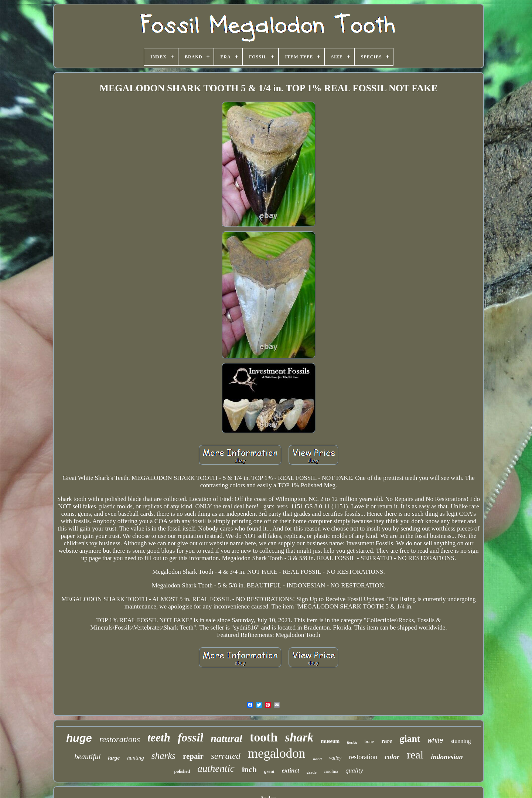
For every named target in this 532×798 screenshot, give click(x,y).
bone (369, 741)
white (436, 740)
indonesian (447, 757)
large (114, 758)
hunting (136, 758)
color (392, 757)
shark (299, 737)
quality (354, 770)
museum (330, 741)
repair (193, 756)
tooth (264, 737)
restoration (363, 757)
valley (335, 758)
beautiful (87, 757)
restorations (120, 739)
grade (312, 772)
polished (182, 771)
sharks (163, 756)
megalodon (277, 753)
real (415, 755)
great (269, 771)
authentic (216, 768)
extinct (291, 770)
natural (226, 738)
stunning (461, 741)
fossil (190, 737)
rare (387, 741)
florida (352, 742)
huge (79, 738)
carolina (331, 771)
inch (249, 769)
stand (317, 759)
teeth (159, 738)
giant (410, 739)
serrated (226, 756)
